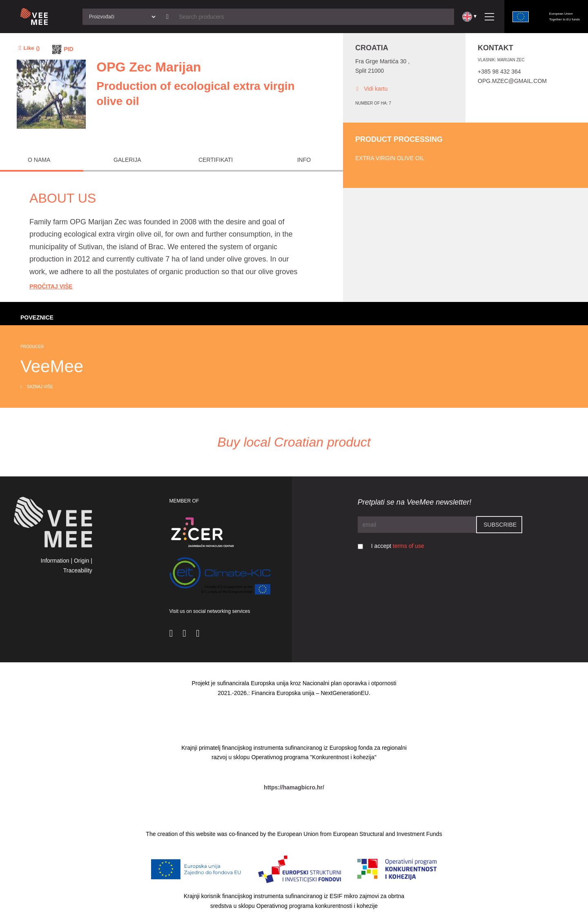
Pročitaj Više (51, 286)
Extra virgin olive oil (390, 158)
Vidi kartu (371, 89)
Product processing (399, 139)
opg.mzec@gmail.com (512, 81)
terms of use (409, 546)
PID (68, 49)
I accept (398, 546)
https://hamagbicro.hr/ (294, 787)
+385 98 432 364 (499, 72)
